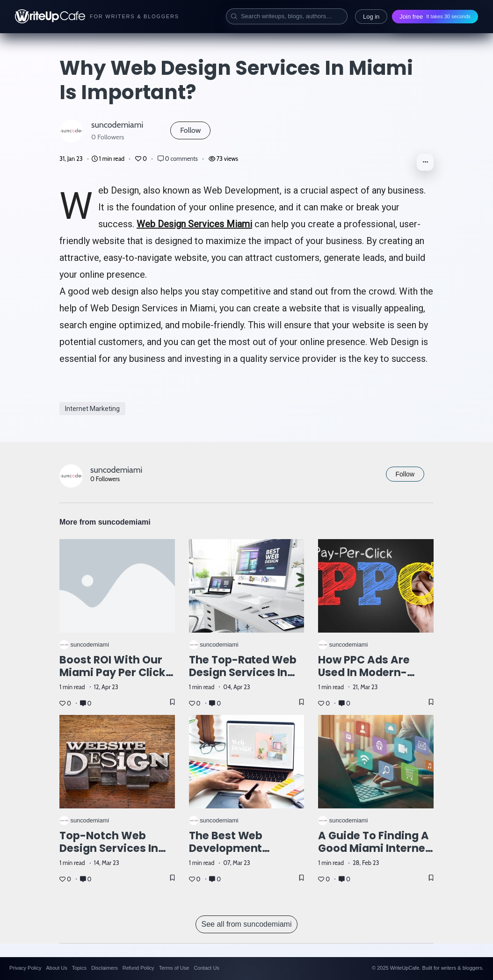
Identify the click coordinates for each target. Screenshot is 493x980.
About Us (56, 968)
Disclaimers (105, 968)
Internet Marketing (92, 409)
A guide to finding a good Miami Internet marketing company (374, 848)
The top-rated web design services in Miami (243, 672)
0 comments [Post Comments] (178, 159)
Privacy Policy (25, 968)
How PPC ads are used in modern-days (364, 672)
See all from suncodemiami (247, 924)
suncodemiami (117, 125)
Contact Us (206, 968)
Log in (371, 17)
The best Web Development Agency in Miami (234, 848)
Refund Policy (138, 968)
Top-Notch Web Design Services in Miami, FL (109, 848)
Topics (79, 968)
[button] (425, 162)
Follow (190, 130)
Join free (435, 17)
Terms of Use (174, 968)
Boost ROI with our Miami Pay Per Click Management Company (112, 679)
